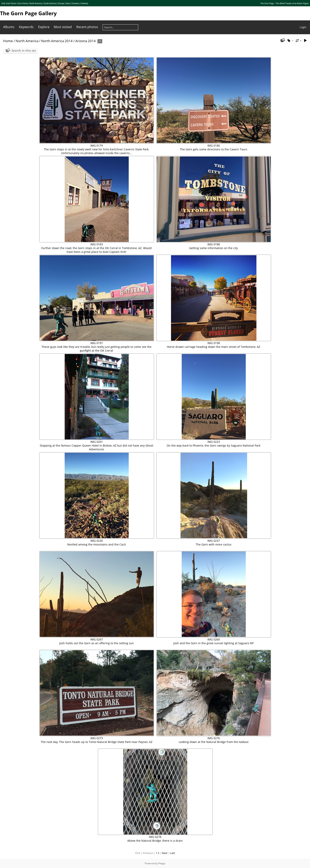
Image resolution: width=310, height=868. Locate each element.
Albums (9, 27)
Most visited (63, 27)
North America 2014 (57, 41)
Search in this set (24, 50)
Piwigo (162, 863)
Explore (44, 27)
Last (172, 853)
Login (303, 27)
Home (8, 41)
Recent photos (87, 27)
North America (27, 41)
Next (165, 853)
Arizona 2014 (86, 41)
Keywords (26, 27)
